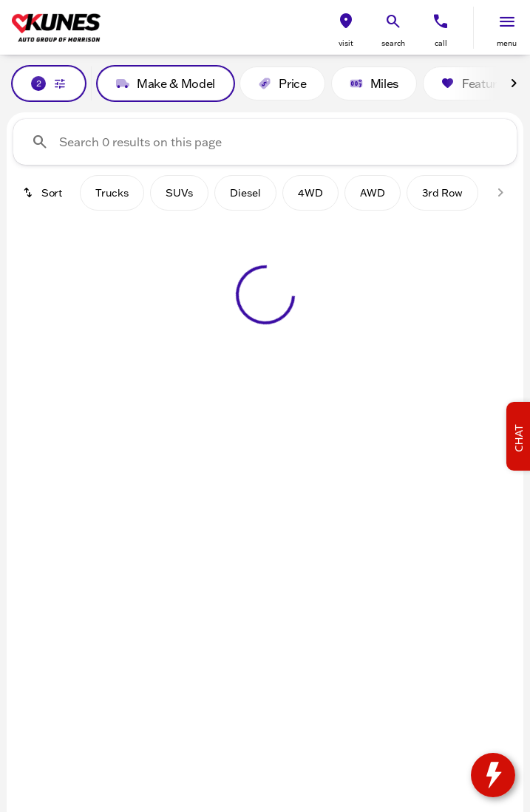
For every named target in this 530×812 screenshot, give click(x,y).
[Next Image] (514, 83)
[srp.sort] (44, 193)
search (393, 43)
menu (507, 43)
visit (346, 43)
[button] (346, 28)
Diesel (245, 193)
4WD (310, 193)
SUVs (179, 193)
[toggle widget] (493, 775)
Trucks (112, 193)
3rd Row (442, 193)
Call (441, 43)
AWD (373, 193)
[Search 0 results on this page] (265, 142)
